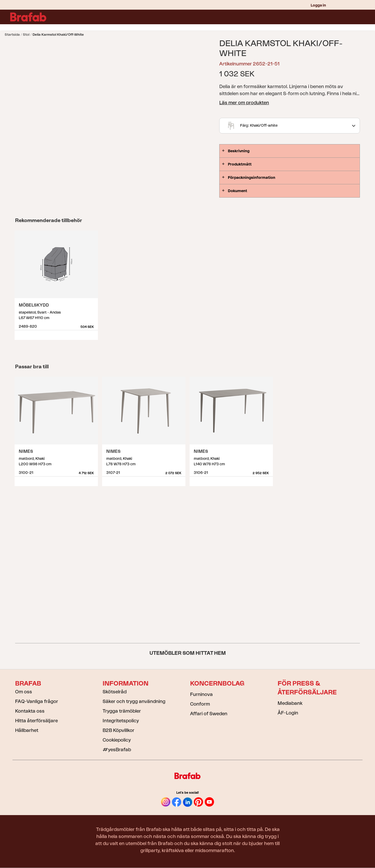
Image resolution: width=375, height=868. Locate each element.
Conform (200, 704)
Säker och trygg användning (134, 701)
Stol (26, 35)
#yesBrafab (117, 750)
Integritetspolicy (121, 721)
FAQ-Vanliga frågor (37, 701)
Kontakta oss (30, 711)
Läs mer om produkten (244, 103)
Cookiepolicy (117, 740)
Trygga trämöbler (122, 711)
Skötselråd (115, 692)
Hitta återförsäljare (36, 721)
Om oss (24, 692)
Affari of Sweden (209, 714)
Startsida (12, 35)
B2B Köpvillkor (118, 730)
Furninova (201, 694)
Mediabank (290, 703)
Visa (94, 333)
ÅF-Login (288, 713)
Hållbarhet (27, 730)
